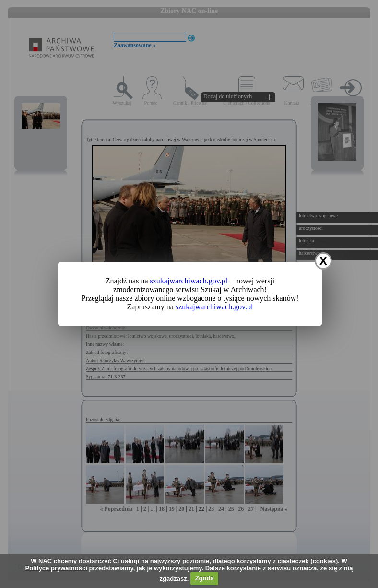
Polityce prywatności (56, 568)
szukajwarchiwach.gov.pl (189, 281)
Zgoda (205, 578)
